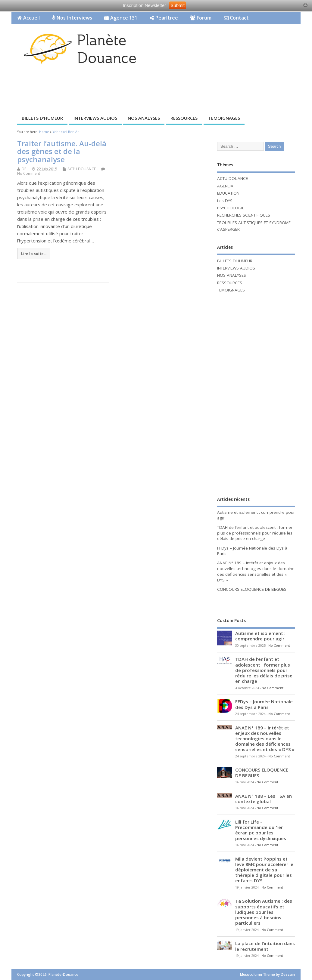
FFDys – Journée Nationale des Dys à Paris (264, 704)
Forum (201, 18)
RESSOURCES (184, 118)
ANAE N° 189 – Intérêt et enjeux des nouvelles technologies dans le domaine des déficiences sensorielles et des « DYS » (256, 571)
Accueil (29, 18)
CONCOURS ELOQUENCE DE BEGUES (252, 589)
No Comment (29, 173)
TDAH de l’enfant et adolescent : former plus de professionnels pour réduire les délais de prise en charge (255, 533)
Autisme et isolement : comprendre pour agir (260, 636)
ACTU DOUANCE (82, 169)
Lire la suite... (34, 254)
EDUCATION (228, 193)
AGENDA (225, 186)
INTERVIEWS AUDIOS (95, 118)
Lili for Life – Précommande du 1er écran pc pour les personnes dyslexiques (261, 830)
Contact (236, 18)
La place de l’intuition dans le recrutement (265, 946)
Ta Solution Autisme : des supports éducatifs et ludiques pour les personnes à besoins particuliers (264, 912)
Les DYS (225, 201)
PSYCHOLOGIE (231, 208)
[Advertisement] (121, 91)
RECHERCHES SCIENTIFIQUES (244, 215)
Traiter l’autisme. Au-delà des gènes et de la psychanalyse (62, 151)
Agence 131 (121, 18)
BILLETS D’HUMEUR (42, 118)
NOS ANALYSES (144, 118)
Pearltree (164, 18)
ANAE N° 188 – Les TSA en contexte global (264, 799)
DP (24, 169)
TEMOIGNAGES (224, 118)
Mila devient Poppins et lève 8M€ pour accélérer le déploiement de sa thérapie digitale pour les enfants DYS (264, 870)
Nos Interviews (72, 18)
